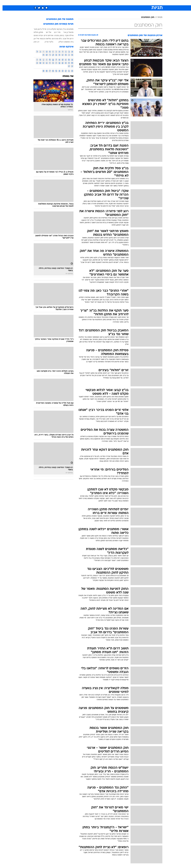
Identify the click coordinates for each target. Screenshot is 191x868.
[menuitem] (141, 3)
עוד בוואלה (65, 76)
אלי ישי (46, 32)
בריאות (94, 3)
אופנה (65, 3)
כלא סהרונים (54, 39)
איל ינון (34, 39)
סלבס (116, 3)
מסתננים (68, 29)
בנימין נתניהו (57, 35)
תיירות (85, 3)
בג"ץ (62, 29)
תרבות (125, 3)
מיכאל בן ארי (66, 32)
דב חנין (34, 42)
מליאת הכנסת (43, 39)
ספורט (134, 3)
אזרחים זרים (46, 35)
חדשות (142, 3)
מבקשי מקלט (54, 29)
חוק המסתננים (145, 17)
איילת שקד (67, 35)
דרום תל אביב (66, 39)
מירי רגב (55, 32)
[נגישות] (4, 3)
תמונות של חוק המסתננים (57, 19)
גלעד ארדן (46, 42)
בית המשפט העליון (64, 42)
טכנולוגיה (75, 3)
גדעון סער (35, 29)
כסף (109, 3)
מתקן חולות (36, 32)
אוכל (102, 3)
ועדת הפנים (36, 35)
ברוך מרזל (44, 29)
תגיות (157, 17)
